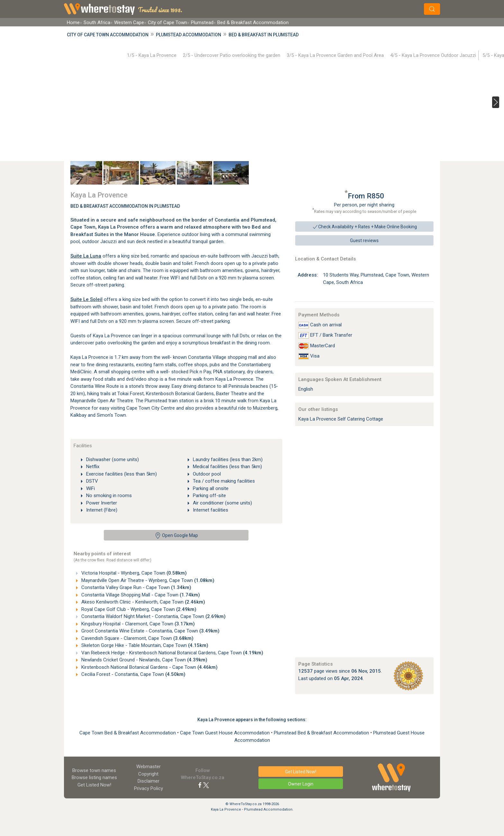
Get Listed (94, 785)
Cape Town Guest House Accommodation (225, 733)
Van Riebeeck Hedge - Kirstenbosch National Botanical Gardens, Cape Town (172, 653)
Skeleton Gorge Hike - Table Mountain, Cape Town (144, 645)
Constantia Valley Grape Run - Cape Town (136, 587)
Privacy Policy (148, 788)
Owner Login (301, 784)
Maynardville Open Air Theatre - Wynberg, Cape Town (147, 580)
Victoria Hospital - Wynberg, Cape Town (133, 573)
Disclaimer (148, 781)
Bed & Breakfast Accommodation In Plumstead (125, 206)
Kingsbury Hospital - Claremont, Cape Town (137, 624)
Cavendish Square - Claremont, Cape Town (137, 638)
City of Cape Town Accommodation (108, 35)
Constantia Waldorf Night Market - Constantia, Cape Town (153, 616)
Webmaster (148, 767)
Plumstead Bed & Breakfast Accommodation (322, 733)
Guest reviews (364, 241)
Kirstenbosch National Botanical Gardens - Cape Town (149, 667)
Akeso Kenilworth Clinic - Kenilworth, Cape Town (143, 602)
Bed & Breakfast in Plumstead (264, 35)
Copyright (148, 774)
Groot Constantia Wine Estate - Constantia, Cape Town (150, 631)
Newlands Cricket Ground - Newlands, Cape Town (144, 660)
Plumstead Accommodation (189, 35)
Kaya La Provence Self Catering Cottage (341, 419)
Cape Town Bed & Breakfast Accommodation (128, 733)
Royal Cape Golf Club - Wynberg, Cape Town (138, 609)
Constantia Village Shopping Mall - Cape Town (140, 595)
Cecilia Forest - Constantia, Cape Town (133, 674)
